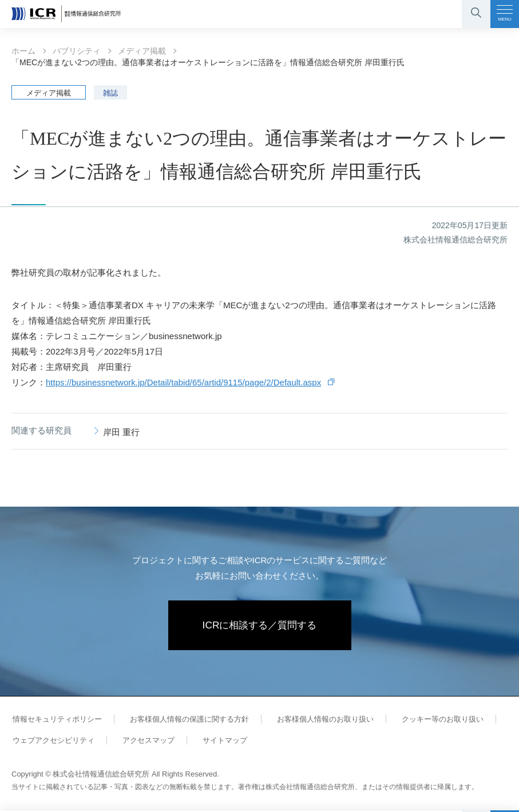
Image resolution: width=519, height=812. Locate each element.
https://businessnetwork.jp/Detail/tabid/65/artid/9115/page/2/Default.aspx (183, 382)
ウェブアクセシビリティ (52, 742)
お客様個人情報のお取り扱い (319, 721)
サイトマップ (219, 742)
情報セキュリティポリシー (56, 721)
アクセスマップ (144, 742)
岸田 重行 (121, 432)
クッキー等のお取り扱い (433, 721)
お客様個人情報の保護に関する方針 (185, 721)
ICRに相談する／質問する (259, 626)
